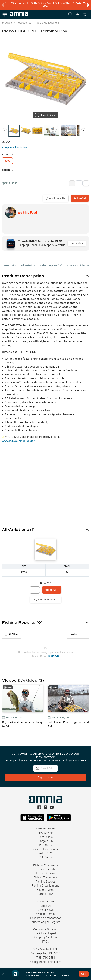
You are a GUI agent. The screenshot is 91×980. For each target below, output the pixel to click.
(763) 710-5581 (45, 958)
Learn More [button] (77, 243)
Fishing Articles (46, 873)
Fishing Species (46, 882)
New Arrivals (46, 833)
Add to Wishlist (56, 198)
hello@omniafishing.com (45, 962)
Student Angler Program (46, 922)
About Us (45, 906)
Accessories (24, 23)
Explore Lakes (45, 890)
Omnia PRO (46, 894)
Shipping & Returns (46, 937)
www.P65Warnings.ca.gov (18, 441)
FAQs (45, 942)
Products (7, 23)
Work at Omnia (45, 914)
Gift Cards (46, 857)
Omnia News (46, 910)
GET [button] (84, 974)
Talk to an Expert (46, 933)
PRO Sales (45, 845)
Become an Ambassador (45, 918)
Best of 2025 (45, 853)
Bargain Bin (46, 841)
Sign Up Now (45, 777)
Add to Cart (80, 198)
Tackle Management (47, 23)
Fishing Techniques (45, 878)
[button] (45, 276)
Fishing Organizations (45, 886)
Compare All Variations (15, 148)
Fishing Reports (46, 869)
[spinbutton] (35, 590)
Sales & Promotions (46, 849)
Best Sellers (45, 837)
